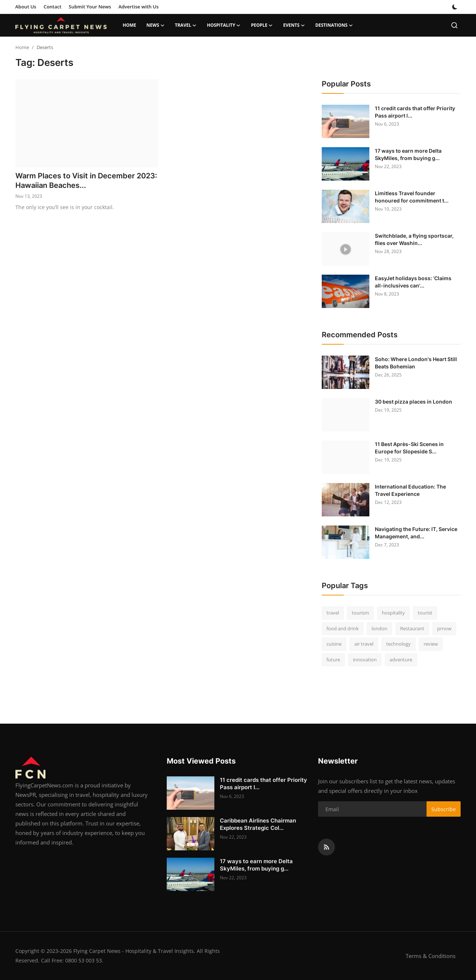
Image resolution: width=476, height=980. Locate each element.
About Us (26, 7)
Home (130, 25)
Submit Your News (90, 7)
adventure (401, 660)
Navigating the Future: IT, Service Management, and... (416, 533)
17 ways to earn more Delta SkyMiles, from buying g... (408, 154)
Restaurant (412, 628)
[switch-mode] (455, 7)
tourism (360, 613)
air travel (364, 644)
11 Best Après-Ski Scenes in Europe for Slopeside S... (409, 448)
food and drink (343, 628)
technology (398, 644)
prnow (444, 628)
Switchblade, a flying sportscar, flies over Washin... (414, 239)
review (431, 644)
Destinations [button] (334, 25)
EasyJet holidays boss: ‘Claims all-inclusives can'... (413, 282)
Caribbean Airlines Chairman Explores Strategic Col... (258, 824)
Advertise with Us (139, 7)
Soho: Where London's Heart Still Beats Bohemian (416, 363)
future (333, 660)
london (379, 628)
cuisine (334, 644)
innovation (365, 660)
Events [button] (294, 25)
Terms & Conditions (431, 956)
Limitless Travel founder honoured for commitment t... (412, 197)
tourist (425, 613)
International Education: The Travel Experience (410, 490)
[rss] (326, 847)
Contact (53, 7)
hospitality (393, 613)
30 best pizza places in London (414, 402)
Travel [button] (186, 25)
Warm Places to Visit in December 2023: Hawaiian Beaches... (86, 181)
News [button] (156, 25)
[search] (454, 25)
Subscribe (444, 809)
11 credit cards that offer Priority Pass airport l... (415, 112)
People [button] (262, 25)
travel (333, 613)
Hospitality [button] (224, 25)
